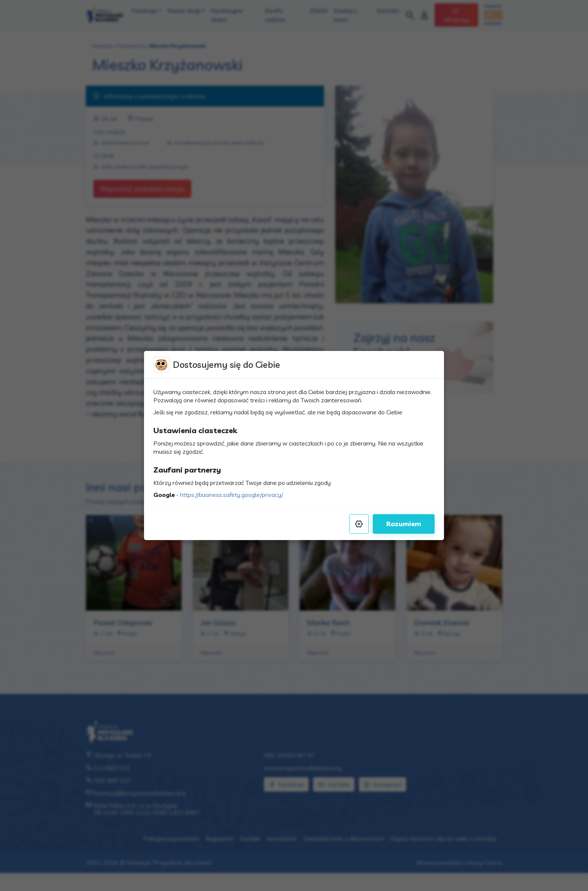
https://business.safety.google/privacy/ (232, 495)
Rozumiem (404, 524)
